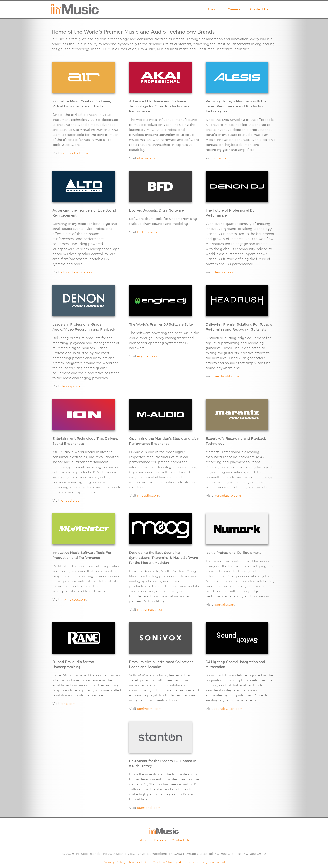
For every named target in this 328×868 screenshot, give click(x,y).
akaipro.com (147, 158)
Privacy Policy (114, 862)
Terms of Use (139, 862)
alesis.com (222, 158)
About (212, 9)
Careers (234, 9)
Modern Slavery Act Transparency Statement (189, 862)
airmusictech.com (75, 153)
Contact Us (259, 9)
